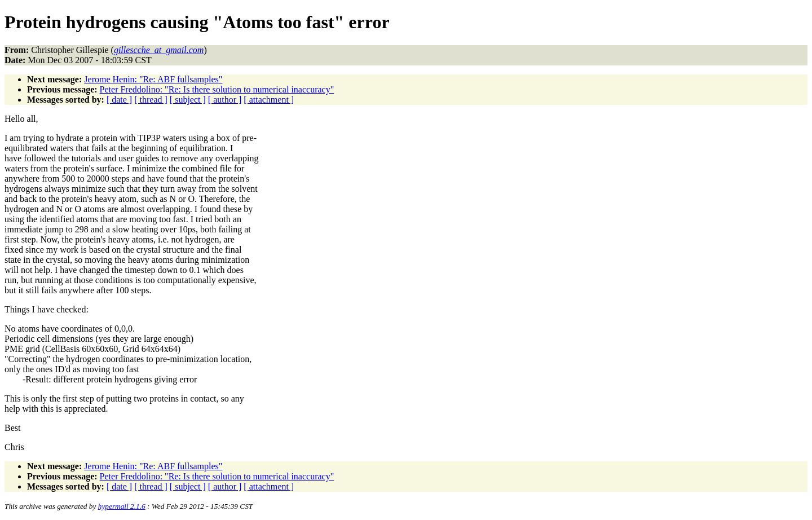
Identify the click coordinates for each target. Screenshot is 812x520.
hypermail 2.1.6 (122, 506)
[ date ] (119, 100)
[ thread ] (151, 100)
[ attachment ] (269, 100)
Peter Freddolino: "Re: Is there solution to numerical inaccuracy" (217, 89)
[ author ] (225, 100)
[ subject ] (188, 100)
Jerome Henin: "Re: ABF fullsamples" (153, 79)
